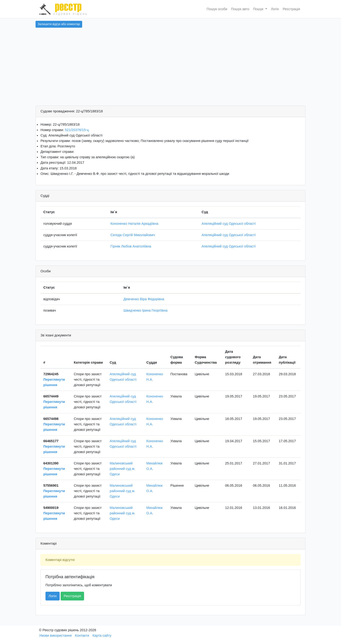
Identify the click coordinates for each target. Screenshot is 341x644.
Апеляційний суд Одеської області (229, 224)
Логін (275, 9)
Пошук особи (217, 9)
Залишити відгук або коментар (59, 24)
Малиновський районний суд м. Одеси (122, 469)
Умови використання (55, 635)
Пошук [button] (259, 9)
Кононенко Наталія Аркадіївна (134, 224)
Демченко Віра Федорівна (144, 299)
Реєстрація (291, 9)
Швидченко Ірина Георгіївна (145, 310)
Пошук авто (240, 9)
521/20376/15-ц (77, 130)
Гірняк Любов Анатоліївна (131, 246)
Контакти (82, 635)
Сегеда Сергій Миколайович (133, 235)
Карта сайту (102, 635)
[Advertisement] (170, 70)
